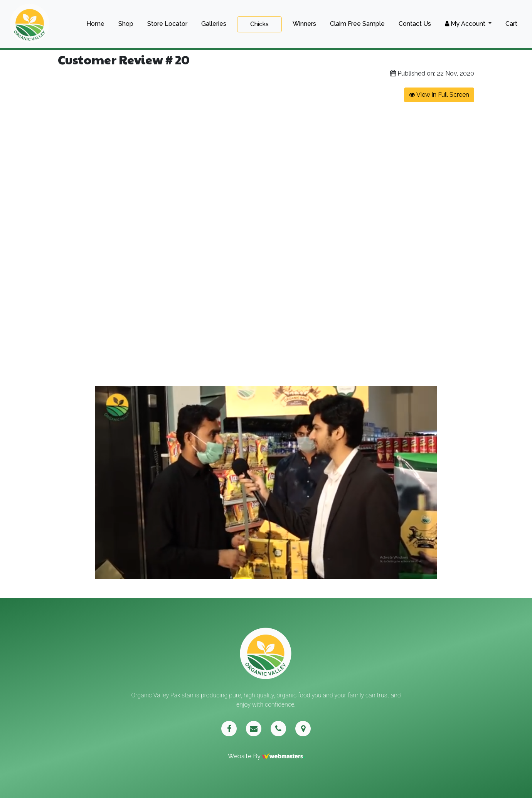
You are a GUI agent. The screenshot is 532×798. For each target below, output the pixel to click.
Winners (304, 24)
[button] (525, 393)
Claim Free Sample (357, 24)
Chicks (259, 24)
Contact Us (415, 24)
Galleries (214, 24)
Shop (126, 24)
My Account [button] (466, 24)
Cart (511, 24)
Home (95, 24)
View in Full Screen (439, 95)
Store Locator (167, 24)
